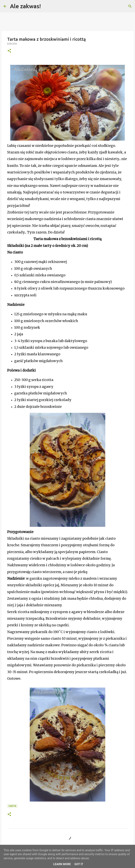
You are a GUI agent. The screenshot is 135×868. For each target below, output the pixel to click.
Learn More (62, 864)
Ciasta (12, 806)
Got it (79, 864)
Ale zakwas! (25, 6)
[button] (9, 51)
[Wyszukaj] (46, 6)
